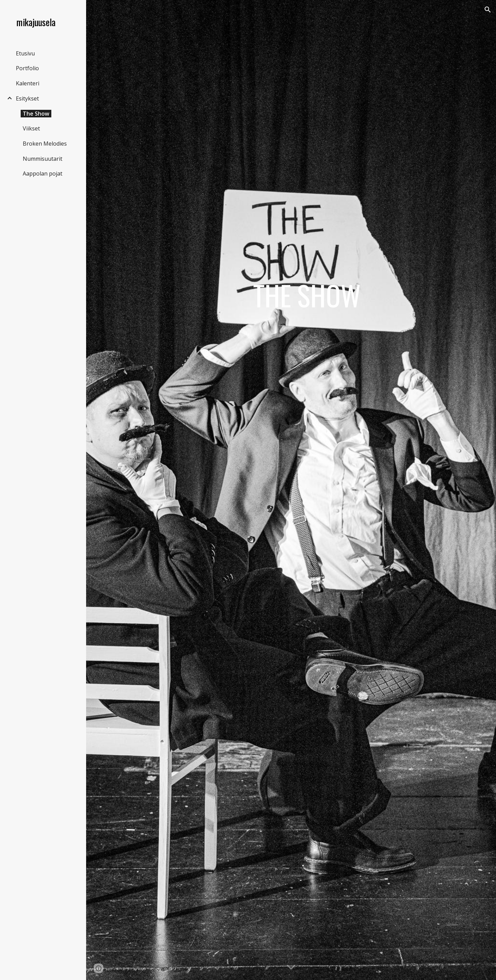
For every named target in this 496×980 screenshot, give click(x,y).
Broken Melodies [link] (45, 144)
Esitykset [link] (27, 98)
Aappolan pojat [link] (43, 173)
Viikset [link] (31, 128)
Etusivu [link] (25, 53)
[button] (488, 10)
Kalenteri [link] (28, 83)
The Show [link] (36, 114)
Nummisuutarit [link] (43, 159)
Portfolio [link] (27, 68)
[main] (307, 490)
